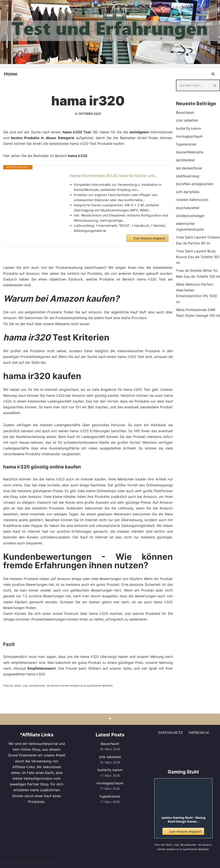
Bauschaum (185, 112)
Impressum (199, 732)
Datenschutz (170, 732)
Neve (7, 862)
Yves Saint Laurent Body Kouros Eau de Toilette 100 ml (198, 257)
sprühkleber (186, 160)
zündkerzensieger (190, 216)
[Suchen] (213, 74)
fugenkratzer (186, 144)
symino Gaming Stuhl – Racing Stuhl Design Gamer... (183, 819)
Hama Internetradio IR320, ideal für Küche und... (114, 176)
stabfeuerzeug (188, 176)
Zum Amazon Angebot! (150, 238)
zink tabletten (187, 120)
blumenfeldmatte (190, 152)
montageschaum (189, 136)
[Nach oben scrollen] (110, 719)
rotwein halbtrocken (192, 200)
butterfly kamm (188, 128)
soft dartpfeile (188, 192)
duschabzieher (188, 208)
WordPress (49, 862)
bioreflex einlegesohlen (195, 184)
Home (11, 74)
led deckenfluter (189, 168)
